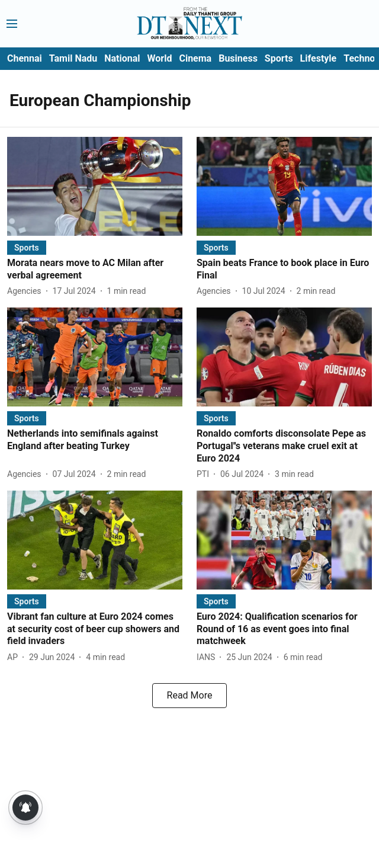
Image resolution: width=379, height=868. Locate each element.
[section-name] (27, 247)
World (160, 58)
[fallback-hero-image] (95, 186)
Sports (279, 58)
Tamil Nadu (73, 58)
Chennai (25, 58)
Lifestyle (319, 58)
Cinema (195, 58)
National (122, 58)
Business (238, 58)
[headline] (95, 270)
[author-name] (27, 291)
